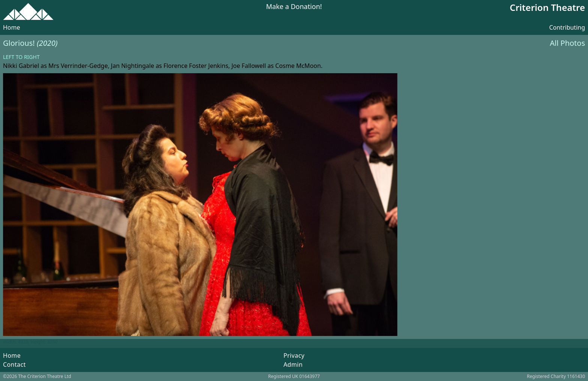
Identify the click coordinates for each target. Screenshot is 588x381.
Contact (14, 364)
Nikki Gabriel (21, 66)
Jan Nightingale (133, 66)
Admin (293, 364)
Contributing (567, 27)
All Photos (567, 43)
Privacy (294, 355)
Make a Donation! (294, 7)
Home (12, 27)
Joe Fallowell (249, 66)
